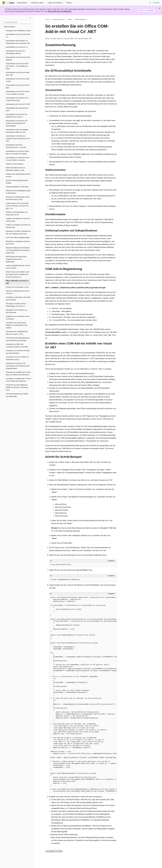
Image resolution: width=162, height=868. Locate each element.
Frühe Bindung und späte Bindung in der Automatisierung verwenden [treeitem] (18, 339)
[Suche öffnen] (150, 3)
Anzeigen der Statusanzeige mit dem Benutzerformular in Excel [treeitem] (18, 198)
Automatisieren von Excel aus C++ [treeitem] (17, 47)
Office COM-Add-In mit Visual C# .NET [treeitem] (17, 282)
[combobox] (17, 22)
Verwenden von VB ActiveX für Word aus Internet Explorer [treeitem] (18, 352)
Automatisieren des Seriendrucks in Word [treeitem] (17, 109)
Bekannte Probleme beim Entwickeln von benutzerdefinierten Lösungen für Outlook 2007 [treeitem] (18, 250)
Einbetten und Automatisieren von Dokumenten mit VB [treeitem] (17, 213)
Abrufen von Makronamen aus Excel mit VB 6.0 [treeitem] (18, 292)
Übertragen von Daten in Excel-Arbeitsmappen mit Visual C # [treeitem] (16, 305)
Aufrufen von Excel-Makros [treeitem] (15, 164)
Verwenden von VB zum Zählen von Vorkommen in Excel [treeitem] (17, 358)
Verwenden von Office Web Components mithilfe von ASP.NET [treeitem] (17, 346)
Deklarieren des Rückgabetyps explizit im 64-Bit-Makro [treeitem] (18, 192)
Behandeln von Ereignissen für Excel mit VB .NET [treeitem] (18, 243)
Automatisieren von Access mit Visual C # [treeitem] (18, 36)
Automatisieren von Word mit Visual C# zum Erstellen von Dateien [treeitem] (17, 159)
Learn (47, 19)
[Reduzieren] (30, 18)
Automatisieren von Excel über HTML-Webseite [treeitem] (18, 59)
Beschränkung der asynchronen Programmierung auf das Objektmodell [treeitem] (16, 259)
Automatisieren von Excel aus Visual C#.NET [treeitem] (18, 80)
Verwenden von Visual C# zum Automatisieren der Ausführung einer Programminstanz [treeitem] (18, 366)
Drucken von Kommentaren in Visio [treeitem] (17, 287)
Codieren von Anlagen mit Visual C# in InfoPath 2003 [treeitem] (18, 220)
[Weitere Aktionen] (115, 19)
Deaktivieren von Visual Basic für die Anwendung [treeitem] (18, 318)
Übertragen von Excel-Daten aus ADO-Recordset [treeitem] (16, 311)
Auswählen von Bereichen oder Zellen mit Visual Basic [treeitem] (18, 299)
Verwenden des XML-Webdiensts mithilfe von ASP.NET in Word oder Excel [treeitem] (17, 387)
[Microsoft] (4, 3)
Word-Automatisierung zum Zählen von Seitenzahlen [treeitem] (17, 395)
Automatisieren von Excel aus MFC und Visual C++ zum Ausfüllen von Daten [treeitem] (17, 66)
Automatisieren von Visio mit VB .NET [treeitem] (18, 104)
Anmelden (156, 3)
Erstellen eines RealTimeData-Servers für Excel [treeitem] (18, 175)
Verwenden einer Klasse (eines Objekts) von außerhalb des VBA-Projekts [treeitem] (17, 325)
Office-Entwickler (81, 19)
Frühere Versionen (59, 19)
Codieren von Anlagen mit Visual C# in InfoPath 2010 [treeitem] (18, 226)
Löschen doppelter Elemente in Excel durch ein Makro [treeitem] (18, 267)
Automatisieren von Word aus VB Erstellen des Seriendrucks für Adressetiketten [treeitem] (17, 123)
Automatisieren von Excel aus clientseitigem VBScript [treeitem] (15, 52)
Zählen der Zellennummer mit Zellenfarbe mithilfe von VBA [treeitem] (15, 169)
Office (70, 19)
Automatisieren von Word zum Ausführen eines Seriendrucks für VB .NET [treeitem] (18, 138)
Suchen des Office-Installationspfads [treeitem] (18, 238)
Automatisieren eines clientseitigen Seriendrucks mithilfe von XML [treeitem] (17, 131)
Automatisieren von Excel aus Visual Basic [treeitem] (18, 86)
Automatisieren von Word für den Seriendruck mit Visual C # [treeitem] (16, 116)
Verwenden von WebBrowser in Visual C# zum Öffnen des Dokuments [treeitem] (18, 380)
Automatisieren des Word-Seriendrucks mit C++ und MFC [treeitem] (16, 146)
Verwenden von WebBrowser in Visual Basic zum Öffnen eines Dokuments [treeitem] (18, 374)
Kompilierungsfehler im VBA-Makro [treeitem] (17, 187)
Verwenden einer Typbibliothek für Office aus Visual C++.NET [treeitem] (17, 333)
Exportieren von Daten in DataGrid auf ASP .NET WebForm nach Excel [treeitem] (18, 232)
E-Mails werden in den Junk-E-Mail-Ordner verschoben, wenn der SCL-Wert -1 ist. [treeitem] (17, 206)
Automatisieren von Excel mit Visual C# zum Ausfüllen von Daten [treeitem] (17, 93)
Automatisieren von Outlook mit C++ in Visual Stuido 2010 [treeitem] (18, 99)
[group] (83, 694)
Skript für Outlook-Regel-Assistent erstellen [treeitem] (17, 182)
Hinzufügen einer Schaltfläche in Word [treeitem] (18, 31)
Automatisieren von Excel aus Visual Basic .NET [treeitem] (18, 74)
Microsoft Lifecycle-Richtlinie (60, 11)
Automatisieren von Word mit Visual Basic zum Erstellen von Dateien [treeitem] (17, 153)
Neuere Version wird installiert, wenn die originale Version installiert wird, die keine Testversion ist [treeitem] (18, 274)
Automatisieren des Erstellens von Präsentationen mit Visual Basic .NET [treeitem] (18, 42)
